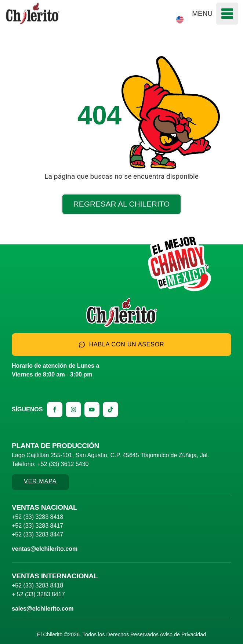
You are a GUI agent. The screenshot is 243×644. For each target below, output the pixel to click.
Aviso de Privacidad (183, 634)
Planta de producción (55, 446)
